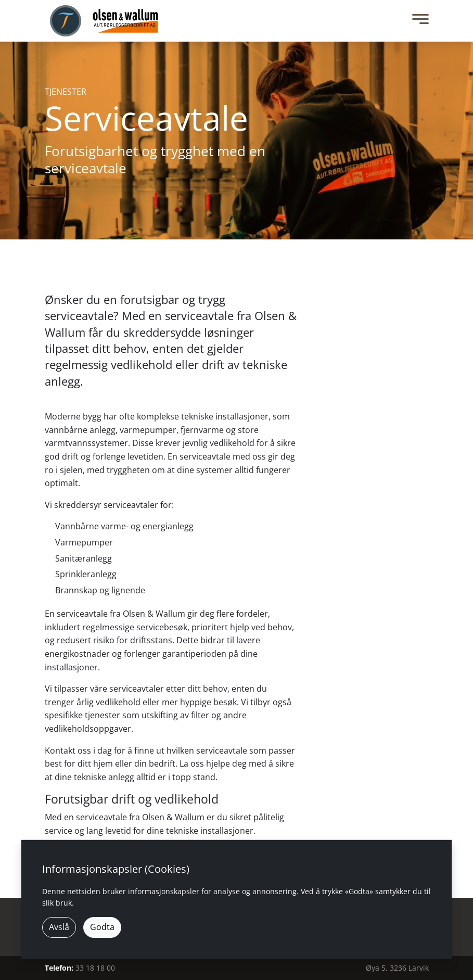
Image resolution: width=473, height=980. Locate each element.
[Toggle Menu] (418, 21)
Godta (102, 927)
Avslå (59, 927)
